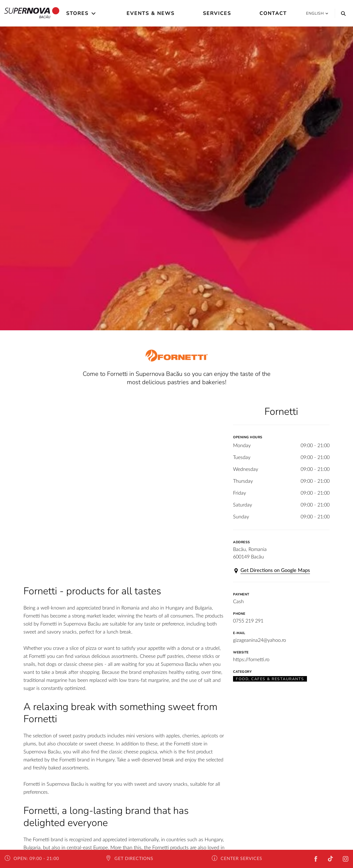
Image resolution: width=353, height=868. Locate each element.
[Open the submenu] (94, 14)
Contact (273, 13)
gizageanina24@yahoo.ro (260, 640)
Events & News (151, 13)
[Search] (342, 13)
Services (217, 13)
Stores (77, 13)
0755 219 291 (248, 621)
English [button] (317, 13)
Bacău (32, 13)
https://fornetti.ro (251, 660)
